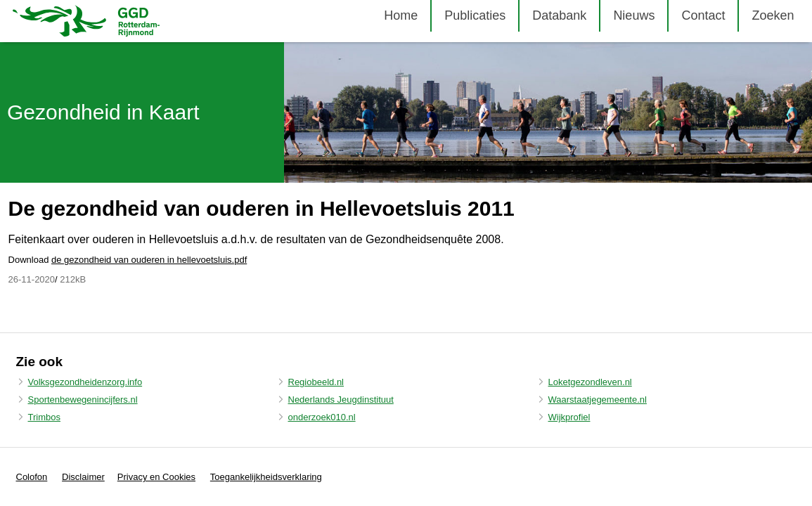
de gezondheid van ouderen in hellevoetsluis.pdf (149, 260)
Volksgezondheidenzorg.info (85, 382)
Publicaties (475, 15)
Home (401, 15)
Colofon (32, 477)
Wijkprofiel (569, 417)
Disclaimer (83, 477)
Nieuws (634, 15)
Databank (559, 15)
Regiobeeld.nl (316, 382)
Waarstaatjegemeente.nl (598, 400)
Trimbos (44, 417)
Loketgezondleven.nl (590, 382)
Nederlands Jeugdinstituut (341, 400)
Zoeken (773, 15)
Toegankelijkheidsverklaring (266, 477)
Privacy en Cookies (156, 477)
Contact (703, 15)
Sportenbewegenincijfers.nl (83, 400)
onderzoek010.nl (322, 417)
